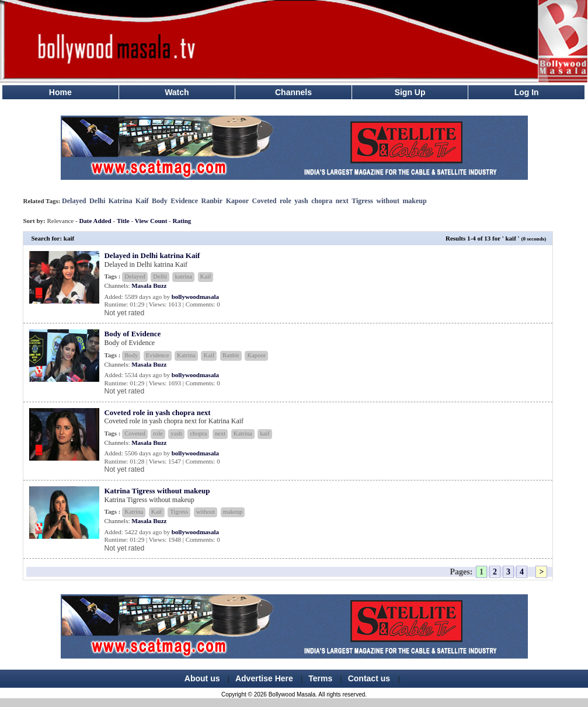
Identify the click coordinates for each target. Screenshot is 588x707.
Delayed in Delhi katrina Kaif (152, 255)
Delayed (74, 201)
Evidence (184, 201)
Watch (177, 92)
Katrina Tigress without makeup (157, 491)
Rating (182, 221)
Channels (293, 92)
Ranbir (212, 201)
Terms (320, 678)
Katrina (121, 201)
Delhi (97, 201)
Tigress (362, 201)
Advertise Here (264, 678)
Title (123, 221)
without (388, 201)
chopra (322, 201)
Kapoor (237, 201)
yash (301, 201)
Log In (527, 92)
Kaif (142, 201)
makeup (414, 201)
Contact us (369, 678)
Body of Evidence (132, 334)
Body (160, 201)
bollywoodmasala (195, 297)
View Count (151, 221)
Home (60, 92)
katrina (183, 276)
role (286, 201)
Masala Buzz (149, 285)
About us (202, 678)
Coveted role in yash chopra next (157, 412)
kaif (265, 433)
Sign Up (410, 92)
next (342, 201)
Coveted (265, 201)
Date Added (95, 221)
